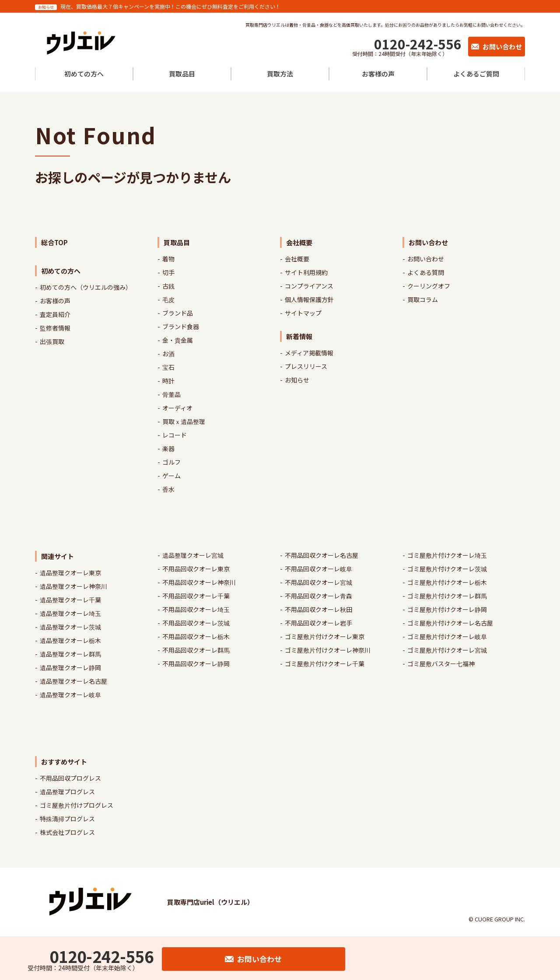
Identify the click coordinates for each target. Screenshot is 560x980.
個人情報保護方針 (309, 299)
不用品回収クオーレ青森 (318, 596)
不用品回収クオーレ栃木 (196, 636)
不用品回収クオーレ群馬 (196, 650)
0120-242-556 (418, 44)
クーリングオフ (429, 286)
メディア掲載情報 (309, 353)
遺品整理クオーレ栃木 (70, 640)
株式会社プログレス (67, 832)
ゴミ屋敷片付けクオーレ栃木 (447, 582)
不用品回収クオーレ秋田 (318, 609)
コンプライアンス (309, 286)
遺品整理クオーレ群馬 (70, 654)
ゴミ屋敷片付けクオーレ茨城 (447, 569)
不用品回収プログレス (70, 778)
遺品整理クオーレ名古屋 (73, 681)
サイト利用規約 (306, 272)
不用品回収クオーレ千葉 (196, 596)
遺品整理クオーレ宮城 (193, 555)
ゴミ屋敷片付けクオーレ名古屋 (450, 623)
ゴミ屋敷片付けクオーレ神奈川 (328, 650)
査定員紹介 (55, 314)
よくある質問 (426, 272)
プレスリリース (306, 366)
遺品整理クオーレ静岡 (70, 667)
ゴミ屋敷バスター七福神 (441, 664)
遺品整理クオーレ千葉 (70, 600)
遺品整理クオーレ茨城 (70, 627)
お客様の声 (55, 301)
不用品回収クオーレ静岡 (196, 664)
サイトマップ (303, 313)
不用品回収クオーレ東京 (196, 569)
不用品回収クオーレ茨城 (196, 623)
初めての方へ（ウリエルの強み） (86, 287)
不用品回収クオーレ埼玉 (196, 609)
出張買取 (52, 341)
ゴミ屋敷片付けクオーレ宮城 (447, 650)
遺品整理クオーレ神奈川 (73, 586)
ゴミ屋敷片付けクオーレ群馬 (447, 596)
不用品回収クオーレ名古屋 (322, 555)
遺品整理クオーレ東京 (70, 573)
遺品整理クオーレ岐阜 (70, 695)
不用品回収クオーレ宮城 (318, 582)
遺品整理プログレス (67, 792)
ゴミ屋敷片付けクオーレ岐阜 (447, 636)
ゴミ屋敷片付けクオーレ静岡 (447, 609)
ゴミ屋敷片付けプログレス (77, 805)
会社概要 (297, 259)
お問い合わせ (426, 259)
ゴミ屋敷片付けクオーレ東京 (325, 636)
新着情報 (299, 336)
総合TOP (54, 242)
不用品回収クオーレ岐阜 (318, 569)
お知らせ (297, 380)
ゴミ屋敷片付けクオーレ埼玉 (447, 555)
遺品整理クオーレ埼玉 (70, 613)
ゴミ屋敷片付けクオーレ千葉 (325, 664)
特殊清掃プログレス (67, 819)
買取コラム (423, 299)
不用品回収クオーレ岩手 (318, 623)
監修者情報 (55, 328)
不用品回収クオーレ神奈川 (199, 582)
